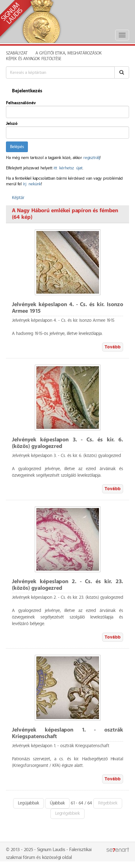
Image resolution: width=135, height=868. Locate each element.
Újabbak (57, 803)
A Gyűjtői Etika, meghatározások (69, 53)
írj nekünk (32, 184)
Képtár (18, 198)
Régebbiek (108, 803)
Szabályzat (17, 53)
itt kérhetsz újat (68, 168)
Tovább (113, 347)
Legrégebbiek (67, 814)
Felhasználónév (21, 103)
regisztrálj (91, 158)
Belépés (17, 147)
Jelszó (12, 124)
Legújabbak (29, 803)
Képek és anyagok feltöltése (34, 59)
